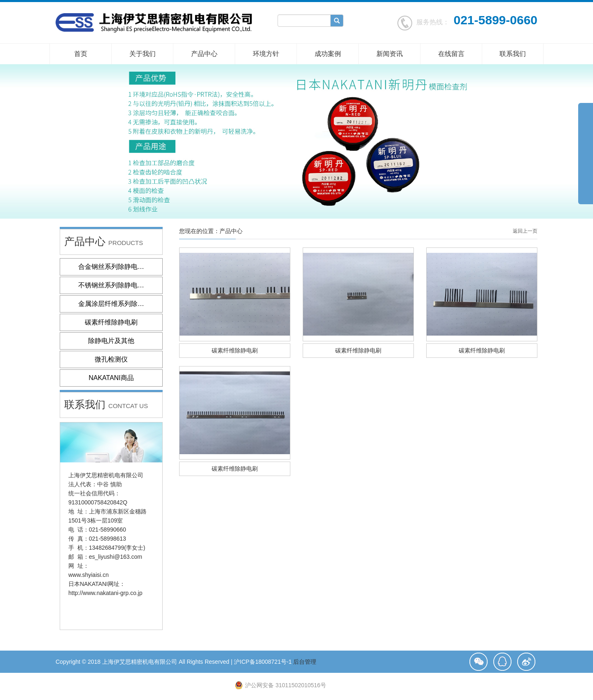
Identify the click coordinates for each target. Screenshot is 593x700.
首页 (81, 54)
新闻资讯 (390, 54)
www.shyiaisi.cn (89, 575)
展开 (586, 150)
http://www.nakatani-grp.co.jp (105, 593)
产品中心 (204, 54)
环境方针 (266, 54)
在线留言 (451, 54)
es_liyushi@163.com (116, 557)
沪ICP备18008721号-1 (263, 662)
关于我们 (142, 54)
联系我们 (513, 54)
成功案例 (328, 54)
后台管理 (305, 662)
